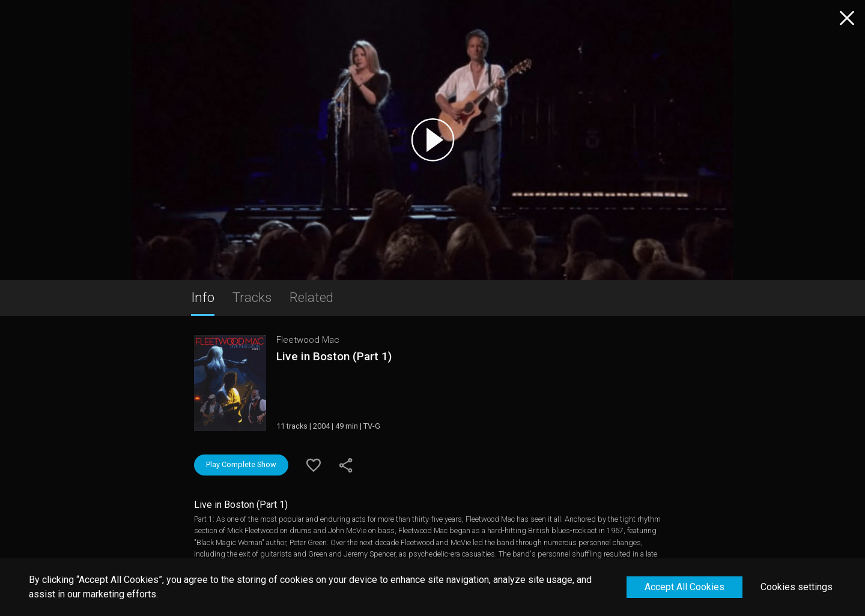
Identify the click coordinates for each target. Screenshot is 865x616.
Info (203, 297)
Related (311, 297)
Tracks (252, 297)
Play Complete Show (241, 464)
